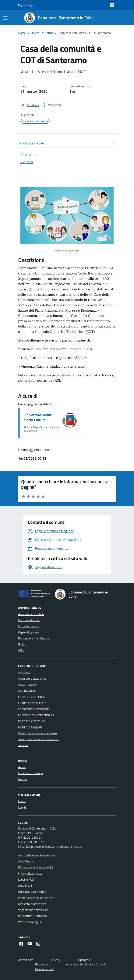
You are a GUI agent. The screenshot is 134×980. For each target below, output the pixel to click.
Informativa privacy (30, 873)
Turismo (23, 745)
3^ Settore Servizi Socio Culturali (38, 417)
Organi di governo (29, 632)
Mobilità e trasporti (30, 727)
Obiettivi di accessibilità (33, 892)
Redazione (42, 964)
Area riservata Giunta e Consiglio (86, 964)
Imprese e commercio (32, 721)
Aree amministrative (31, 614)
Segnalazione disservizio (33, 910)
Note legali (25, 886)
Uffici (21, 650)
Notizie (49, 33)
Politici (22, 644)
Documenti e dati (29, 620)
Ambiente (24, 672)
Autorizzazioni (27, 691)
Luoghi (22, 807)
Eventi (22, 801)
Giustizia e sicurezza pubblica (36, 715)
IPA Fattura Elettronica (32, 916)
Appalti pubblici (28, 685)
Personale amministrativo (34, 638)
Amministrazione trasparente (37, 855)
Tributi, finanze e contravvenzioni (39, 739)
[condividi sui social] (30, 105)
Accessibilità (26, 960)
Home (22, 33)
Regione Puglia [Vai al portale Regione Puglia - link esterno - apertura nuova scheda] (26, 5)
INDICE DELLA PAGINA (67, 143)
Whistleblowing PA (30, 922)
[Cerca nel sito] (111, 18)
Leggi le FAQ (26, 879)
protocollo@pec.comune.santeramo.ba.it (56, 847)
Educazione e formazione (34, 709)
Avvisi (22, 767)
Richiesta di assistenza (32, 904)
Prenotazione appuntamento (36, 898)
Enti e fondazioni (29, 626)
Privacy (56, 960)
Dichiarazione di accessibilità (36, 867)
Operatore (85, 960)
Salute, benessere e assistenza (37, 733)
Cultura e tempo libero (32, 703)
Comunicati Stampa (30, 773)
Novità (35, 33)
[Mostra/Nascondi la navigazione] (5, 18)
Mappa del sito (44, 969)
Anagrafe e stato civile (32, 678)
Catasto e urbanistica (31, 697)
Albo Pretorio (26, 861)
